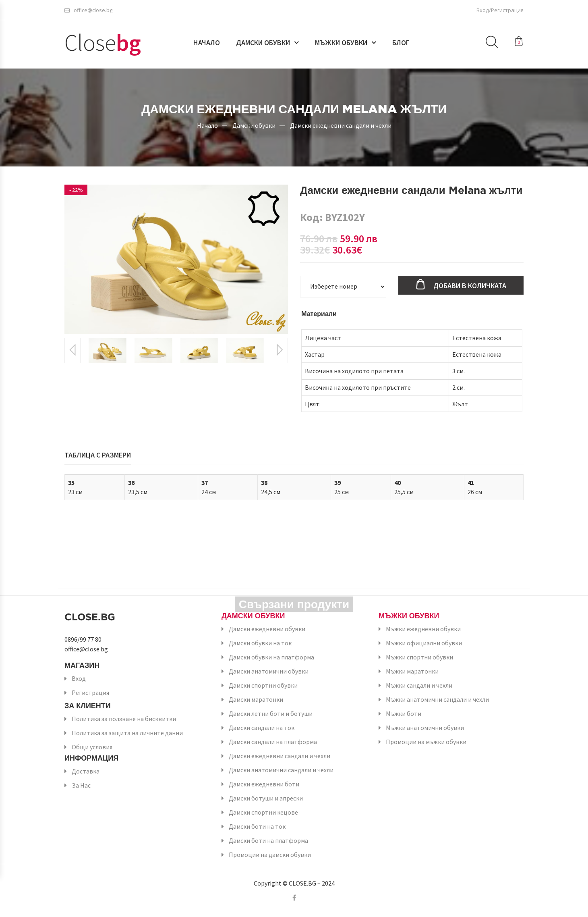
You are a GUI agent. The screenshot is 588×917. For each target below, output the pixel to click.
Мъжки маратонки (412, 671)
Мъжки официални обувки (424, 643)
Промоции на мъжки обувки (426, 742)
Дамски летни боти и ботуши (271, 713)
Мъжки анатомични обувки (425, 728)
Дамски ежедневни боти (264, 784)
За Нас (81, 785)
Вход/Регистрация (500, 10)
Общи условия (92, 747)
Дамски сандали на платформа (273, 742)
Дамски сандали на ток (262, 728)
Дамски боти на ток (257, 826)
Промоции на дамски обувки (270, 855)
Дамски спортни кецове (263, 812)
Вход (79, 678)
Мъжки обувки (341, 43)
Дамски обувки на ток (260, 643)
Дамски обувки (263, 43)
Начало (207, 43)
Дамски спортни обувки (263, 685)
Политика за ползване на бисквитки (124, 719)
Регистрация (90, 692)
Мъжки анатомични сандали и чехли (437, 699)
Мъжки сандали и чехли (419, 685)
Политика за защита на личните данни (127, 733)
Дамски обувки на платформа (271, 657)
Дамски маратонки (256, 699)
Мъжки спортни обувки (419, 657)
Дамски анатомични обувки (269, 671)
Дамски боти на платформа (268, 840)
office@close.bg (88, 10)
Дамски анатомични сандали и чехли (281, 770)
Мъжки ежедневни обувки (423, 629)
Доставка (86, 771)
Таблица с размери (98, 455)
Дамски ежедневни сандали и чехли (341, 125)
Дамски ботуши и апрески (266, 798)
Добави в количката (470, 286)
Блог (401, 43)
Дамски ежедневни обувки (267, 629)
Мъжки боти (404, 713)
